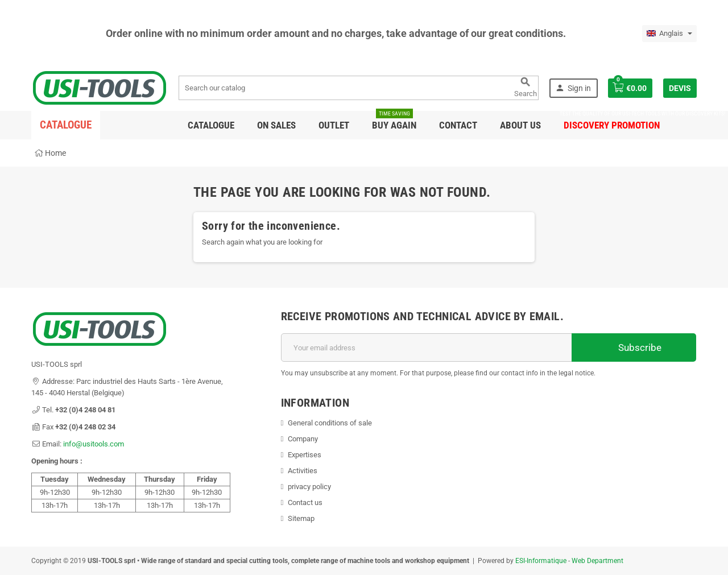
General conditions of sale (330, 423)
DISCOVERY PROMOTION (612, 121)
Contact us (305, 502)
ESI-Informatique (541, 561)
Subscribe (634, 348)
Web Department (597, 561)
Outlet (334, 125)
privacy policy (309, 487)
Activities (303, 471)
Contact (458, 125)
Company (303, 439)
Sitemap (301, 518)
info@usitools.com (94, 444)
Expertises (305, 455)
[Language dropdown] (669, 34)
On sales (276, 125)
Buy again (394, 121)
